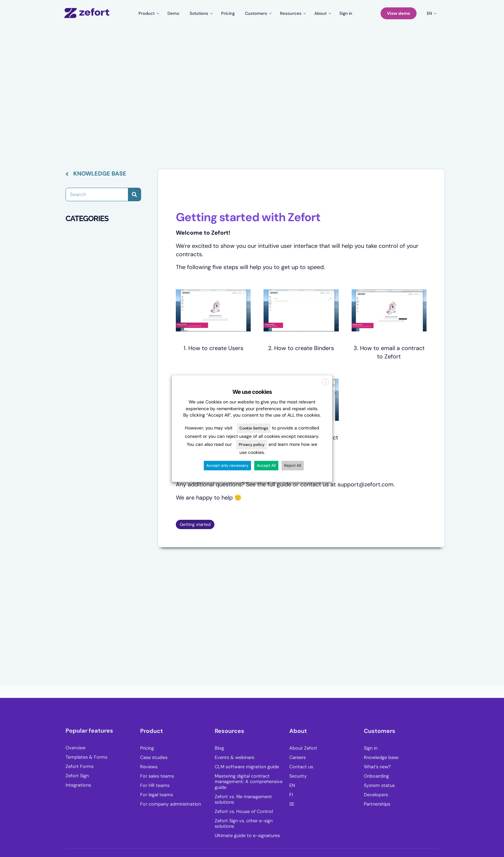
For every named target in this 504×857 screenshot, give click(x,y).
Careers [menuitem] (297, 758)
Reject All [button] (293, 466)
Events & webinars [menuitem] (234, 758)
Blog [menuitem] (219, 748)
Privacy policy (252, 445)
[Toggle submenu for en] (431, 13)
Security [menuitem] (298, 776)
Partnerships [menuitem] (377, 804)
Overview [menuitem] (76, 748)
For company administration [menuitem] (171, 804)
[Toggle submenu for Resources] (292, 13)
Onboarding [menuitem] (376, 776)
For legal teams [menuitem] (157, 795)
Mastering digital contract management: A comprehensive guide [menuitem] (249, 782)
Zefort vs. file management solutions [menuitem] (243, 799)
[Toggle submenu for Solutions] (200, 13)
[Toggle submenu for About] (322, 13)
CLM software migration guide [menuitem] (247, 767)
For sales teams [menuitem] (157, 776)
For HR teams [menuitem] (155, 785)
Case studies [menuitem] (154, 758)
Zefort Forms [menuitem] (80, 767)
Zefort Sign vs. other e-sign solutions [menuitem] (244, 824)
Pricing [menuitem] (147, 748)
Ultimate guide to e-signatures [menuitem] (247, 836)
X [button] (325, 382)
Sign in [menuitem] (371, 748)
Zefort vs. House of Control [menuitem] (244, 812)
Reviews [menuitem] (149, 767)
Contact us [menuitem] (301, 767)
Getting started (195, 524)
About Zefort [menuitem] (303, 748)
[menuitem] (327, 787)
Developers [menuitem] (376, 795)
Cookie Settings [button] (254, 428)
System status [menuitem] (379, 785)
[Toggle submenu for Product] (148, 13)
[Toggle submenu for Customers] (257, 13)
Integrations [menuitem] (78, 785)
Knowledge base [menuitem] (381, 758)
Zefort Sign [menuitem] (77, 776)
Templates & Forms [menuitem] (86, 757)
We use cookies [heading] (252, 392)
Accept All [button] (266, 466)
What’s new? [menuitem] (377, 767)
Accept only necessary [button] (227, 466)
